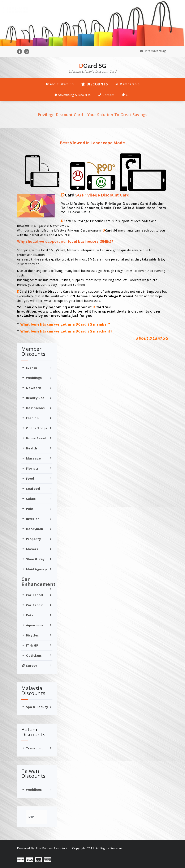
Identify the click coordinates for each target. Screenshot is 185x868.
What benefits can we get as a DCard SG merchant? (66, 331)
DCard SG (92, 68)
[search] (31, 817)
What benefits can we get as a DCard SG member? (65, 324)
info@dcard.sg (153, 51)
